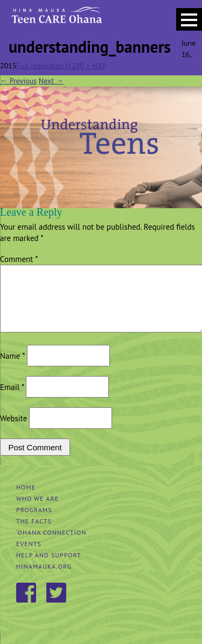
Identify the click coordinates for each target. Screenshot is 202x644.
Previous (18, 81)
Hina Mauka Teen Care (56, 19)
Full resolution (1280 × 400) (62, 66)
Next (51, 81)
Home (26, 500)
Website (13, 431)
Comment (19, 259)
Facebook (27, 606)
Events (29, 557)
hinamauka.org (44, 579)
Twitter (57, 606)
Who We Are (37, 511)
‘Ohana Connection (51, 545)
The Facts (34, 534)
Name (12, 369)
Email (12, 400)
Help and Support (49, 568)
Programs (34, 523)
